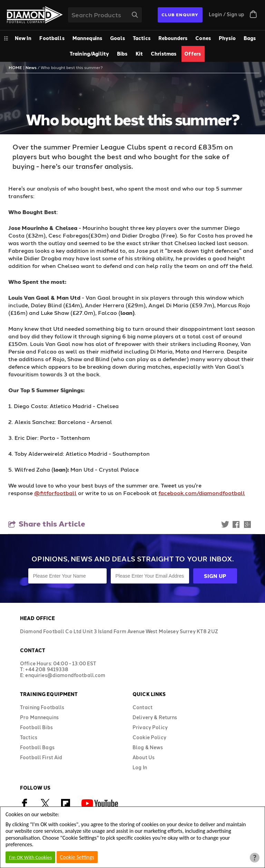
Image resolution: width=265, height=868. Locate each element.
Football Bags (37, 747)
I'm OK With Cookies (30, 857)
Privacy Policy (150, 727)
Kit (139, 54)
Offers (193, 54)
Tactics (142, 38)
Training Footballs (42, 707)
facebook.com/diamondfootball (202, 493)
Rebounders (173, 38)
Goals (117, 38)
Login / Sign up (227, 14)
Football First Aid (41, 757)
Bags (250, 38)
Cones (203, 38)
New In (23, 38)
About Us (144, 757)
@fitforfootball (55, 493)
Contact (143, 707)
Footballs (52, 38)
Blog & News (148, 747)
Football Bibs (36, 727)
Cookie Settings (77, 857)
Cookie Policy (149, 737)
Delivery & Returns (155, 717)
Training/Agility (89, 54)
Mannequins (87, 38)
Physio (227, 38)
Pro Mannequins (39, 717)
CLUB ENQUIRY (180, 15)
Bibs (122, 54)
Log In (140, 767)
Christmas (164, 54)
